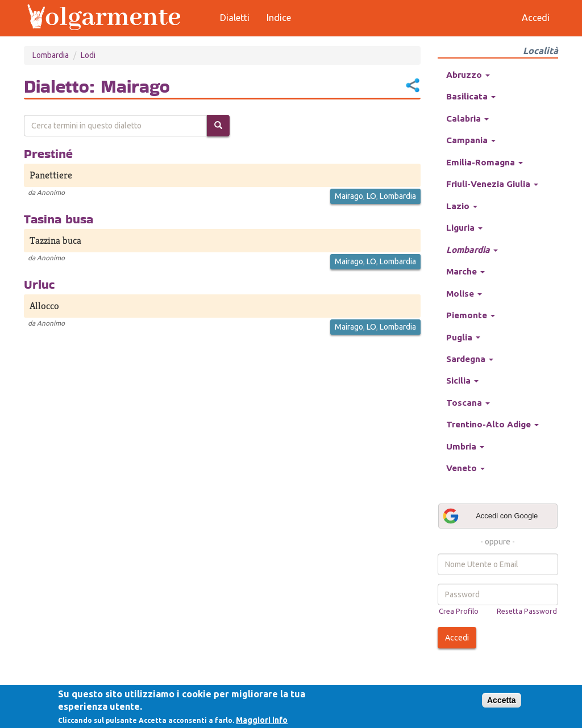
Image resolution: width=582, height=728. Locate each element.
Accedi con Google (490, 516)
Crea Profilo (459, 611)
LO (371, 196)
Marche (465, 271)
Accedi (457, 638)
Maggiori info (262, 720)
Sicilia (462, 380)
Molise (464, 294)
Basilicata (471, 96)
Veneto (465, 468)
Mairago (349, 196)
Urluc (39, 284)
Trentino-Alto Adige (492, 424)
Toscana (468, 403)
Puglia (463, 337)
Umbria (465, 446)
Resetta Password (527, 611)
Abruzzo (468, 75)
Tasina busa (59, 219)
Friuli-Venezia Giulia (492, 184)
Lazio (462, 206)
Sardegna (470, 359)
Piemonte (471, 315)
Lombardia (51, 55)
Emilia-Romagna (485, 162)
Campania (471, 140)
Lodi (88, 55)
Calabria (467, 118)
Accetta (502, 700)
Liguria (464, 228)
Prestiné (48, 153)
